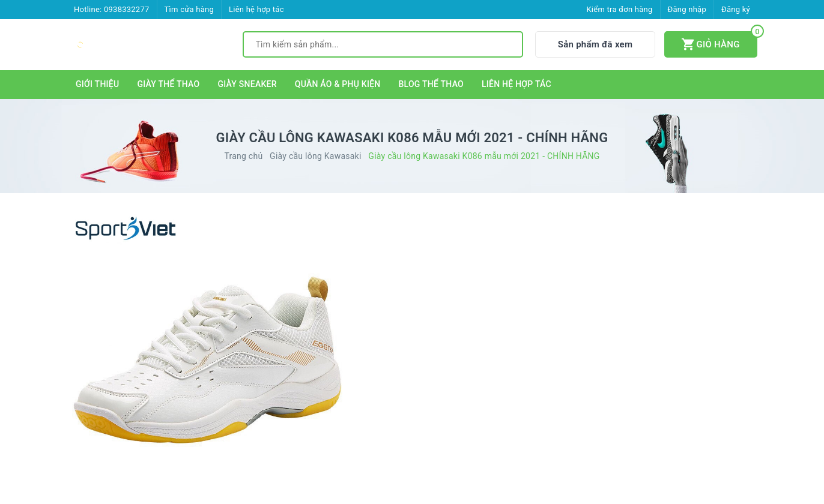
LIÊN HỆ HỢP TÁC (517, 84)
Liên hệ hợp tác (256, 9)
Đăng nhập (687, 9)
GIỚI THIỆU (97, 84)
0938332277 (127, 9)
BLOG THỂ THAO (432, 84)
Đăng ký (736, 9)
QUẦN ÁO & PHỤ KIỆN (338, 84)
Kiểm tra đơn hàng (619, 9)
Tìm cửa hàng (189, 9)
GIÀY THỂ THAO (168, 84)
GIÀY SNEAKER (247, 84)
